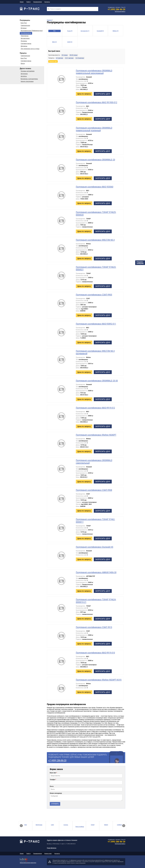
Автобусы (24, 76)
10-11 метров (69, 58)
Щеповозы (24, 46)
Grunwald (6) (100, 31)
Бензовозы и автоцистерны (29, 79)
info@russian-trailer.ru (120, 11)
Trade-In (28, 2)
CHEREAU (119, 825)
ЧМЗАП (106, 825)
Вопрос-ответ (48, 854)
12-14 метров (80, 58)
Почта (52, 786)
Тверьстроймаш (80, 827)
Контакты (47, 2)
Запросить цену (103, 94)
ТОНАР (93, 825)
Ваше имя (53, 773)
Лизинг (22, 2)
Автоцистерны (25, 38)
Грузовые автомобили (28, 71)
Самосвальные (25, 26)
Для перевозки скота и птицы (30, 49)
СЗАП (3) (70, 42)
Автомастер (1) (85, 31)
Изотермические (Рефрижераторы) (32, 31)
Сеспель (66, 825)
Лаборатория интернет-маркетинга (28, 863)
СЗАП (52, 825)
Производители (37, 2)
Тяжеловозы (25, 36)
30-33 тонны (74, 55)
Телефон (52, 780)
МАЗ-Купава (39, 825)
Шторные (24, 28)
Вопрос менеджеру (56, 793)
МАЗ (26, 825)
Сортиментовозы (26, 44)
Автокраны (24, 74)
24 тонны (65, 55)
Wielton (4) (116, 31)
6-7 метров (60, 58)
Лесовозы (24, 41)
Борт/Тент (24, 23)
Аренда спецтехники (27, 81)
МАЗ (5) (54, 42)
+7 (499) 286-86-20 (116, 9)
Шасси (23, 64)
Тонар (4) (70, 31)
